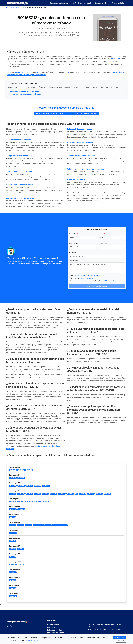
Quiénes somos (53, 625)
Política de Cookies (32, 640)
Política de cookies (109, 281)
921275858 (13, 557)
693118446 (45, 501)
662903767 (13, 509)
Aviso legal (51, 627)
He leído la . (83, 278)
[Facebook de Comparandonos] (8, 626)
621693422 (91, 494)
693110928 (37, 501)
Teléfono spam (75, 243)
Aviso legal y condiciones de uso (90, 275)
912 (42, 525)
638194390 (13, 596)
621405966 (108, 494)
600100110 (29, 486)
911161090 (28, 525)
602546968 (46, 486)
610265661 (21, 470)
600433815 (13, 486)
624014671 (83, 494)
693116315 (12, 501)
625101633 (99, 494)
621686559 (70, 494)
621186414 (45, 494)
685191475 (13, 541)
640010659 (13, 478)
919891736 (20, 525)
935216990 (13, 533)
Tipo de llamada (104, 243)
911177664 (48, 525)
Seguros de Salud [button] (102, 3)
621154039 (53, 494)
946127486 (13, 588)
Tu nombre (73, 234)
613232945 (13, 470)
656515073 (13, 517)
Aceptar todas (120, 637)
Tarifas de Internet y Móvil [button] (82, 3)
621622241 (13, 494)
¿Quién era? (74, 253)
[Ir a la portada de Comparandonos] (17, 622)
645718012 (21, 478)
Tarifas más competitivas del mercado (24, 91)
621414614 (37, 494)
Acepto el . (86, 275)
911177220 (36, 525)
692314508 (29, 501)
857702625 (13, 572)
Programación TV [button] (118, 3)
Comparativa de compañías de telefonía (25, 94)
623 (76, 494)
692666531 (21, 501)
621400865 (21, 494)
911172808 (64, 525)
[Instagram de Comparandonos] (11, 626)
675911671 (21, 549)
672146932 (13, 549)
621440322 (62, 494)
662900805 (21, 509)
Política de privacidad (87, 278)
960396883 (22, 565)
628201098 (29, 494)
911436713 (12, 525)
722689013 (13, 580)
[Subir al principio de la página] (1, 605)
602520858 (37, 486)
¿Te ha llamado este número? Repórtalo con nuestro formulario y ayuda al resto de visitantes (66, 113)
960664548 (13, 565)
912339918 (56, 525)
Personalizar (121, 641)
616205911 (29, 470)
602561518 (21, 486)
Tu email (101, 234)
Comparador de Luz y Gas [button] (59, 3)
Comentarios (74, 261)
